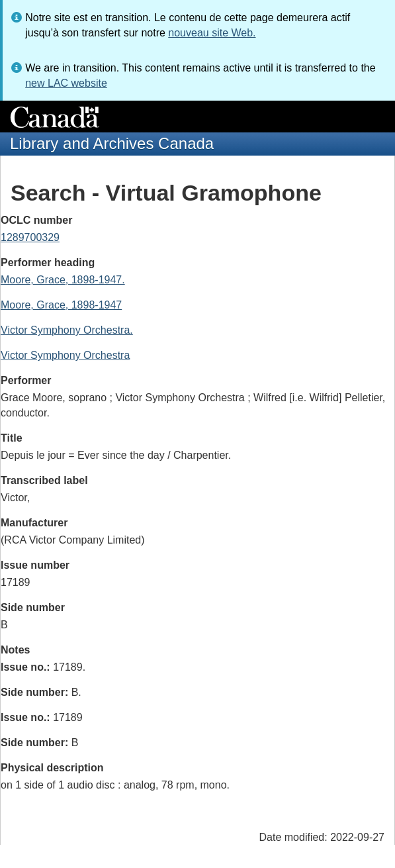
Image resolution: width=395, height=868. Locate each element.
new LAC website (66, 83)
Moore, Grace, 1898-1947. (63, 280)
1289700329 (30, 237)
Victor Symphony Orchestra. (67, 330)
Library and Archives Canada (112, 143)
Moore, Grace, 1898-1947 (61, 305)
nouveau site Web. (212, 33)
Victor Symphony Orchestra (65, 355)
